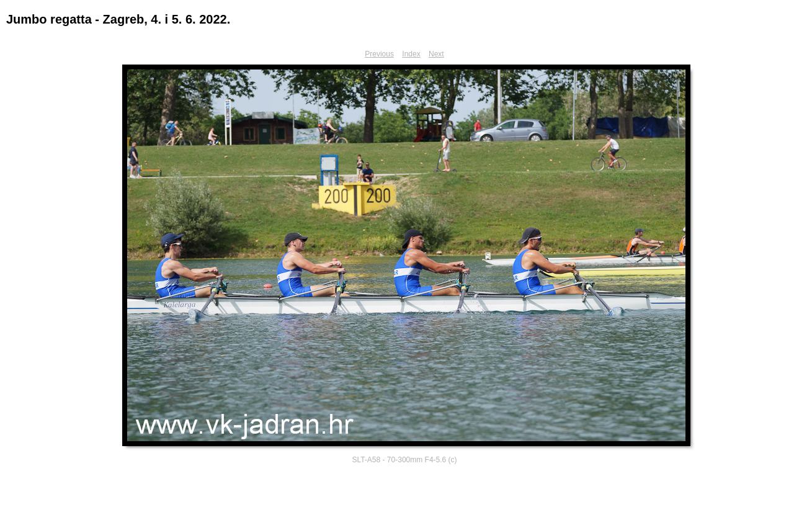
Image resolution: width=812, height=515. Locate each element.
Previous (379, 54)
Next (436, 54)
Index (411, 54)
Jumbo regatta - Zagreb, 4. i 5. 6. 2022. (118, 19)
